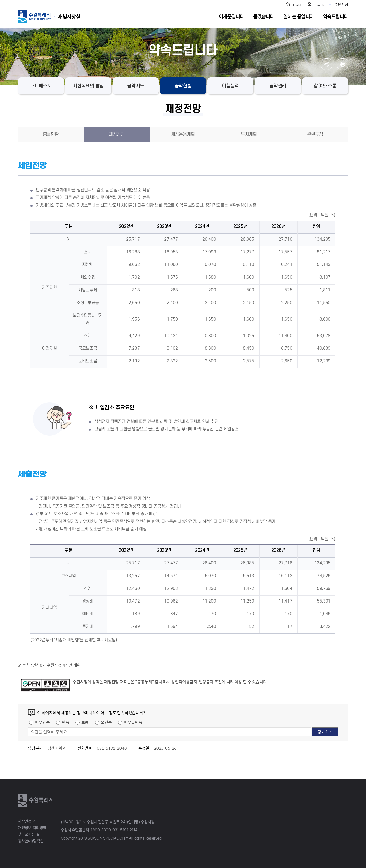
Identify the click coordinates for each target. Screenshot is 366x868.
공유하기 (326, 64)
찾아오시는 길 (29, 834)
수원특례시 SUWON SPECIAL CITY (69, 16)
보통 (85, 722)
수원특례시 (36, 800)
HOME (298, 5)
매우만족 (42, 722)
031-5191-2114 (125, 830)
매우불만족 (133, 722)
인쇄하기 (342, 64)
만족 (65, 722)
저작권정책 (26, 821)
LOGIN (319, 5)
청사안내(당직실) (31, 841)
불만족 (106, 722)
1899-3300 (101, 830)
